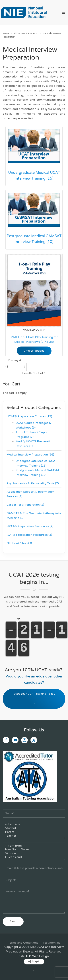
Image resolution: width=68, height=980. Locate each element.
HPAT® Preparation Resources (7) (30, 526)
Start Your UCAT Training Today (34, 699)
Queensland (34, 857)
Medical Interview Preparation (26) (30, 455)
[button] (63, 12)
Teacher (34, 836)
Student (34, 828)
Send (13, 921)
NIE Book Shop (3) (19, 543)
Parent (34, 832)
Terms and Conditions (23, 943)
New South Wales (34, 850)
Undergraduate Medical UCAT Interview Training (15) (34, 176)
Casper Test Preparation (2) (25, 505)
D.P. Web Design (37, 956)
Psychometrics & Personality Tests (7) (33, 483)
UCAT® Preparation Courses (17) (29, 416)
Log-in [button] (34, 962)
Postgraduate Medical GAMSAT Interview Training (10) (34, 239)
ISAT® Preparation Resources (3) (29, 535)
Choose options (34, 351)
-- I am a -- (34, 824)
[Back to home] (24, 12)
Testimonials (51, 943)
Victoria (34, 853)
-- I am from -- (34, 846)
